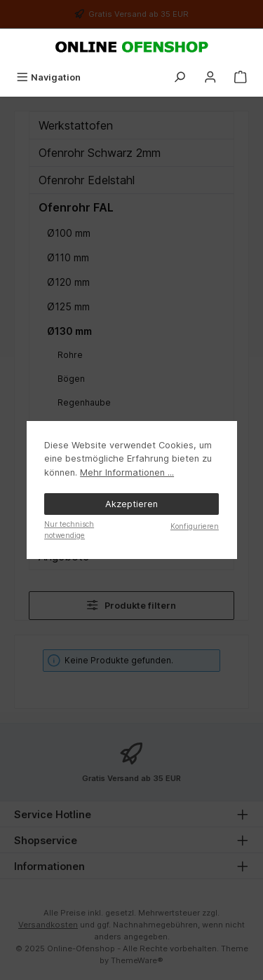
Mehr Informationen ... (127, 472)
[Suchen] (180, 77)
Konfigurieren (195, 526)
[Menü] (48, 77)
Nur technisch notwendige (69, 529)
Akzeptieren (131, 504)
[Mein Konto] (210, 77)
